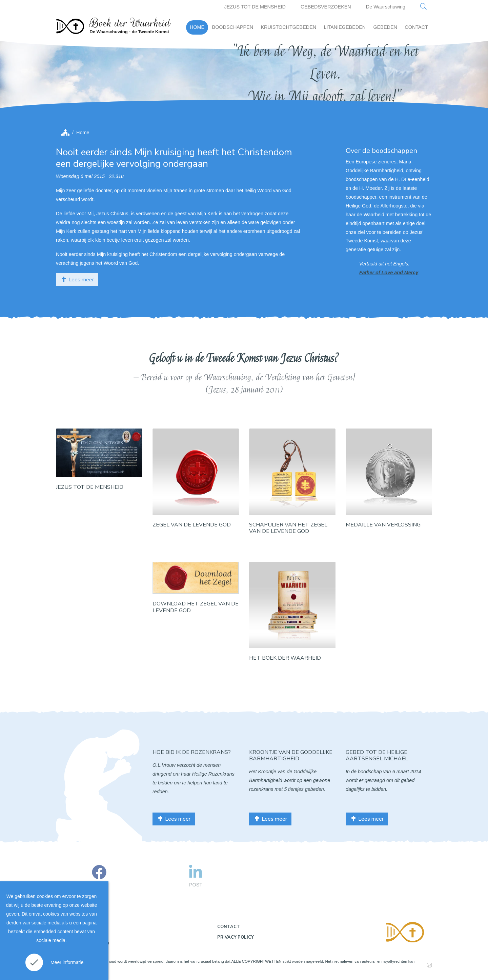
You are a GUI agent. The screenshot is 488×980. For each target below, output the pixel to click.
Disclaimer (73, 929)
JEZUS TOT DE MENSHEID (255, 7)
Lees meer (77, 280)
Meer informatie (67, 962)
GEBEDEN (385, 27)
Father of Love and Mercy (389, 273)
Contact (229, 927)
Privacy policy (236, 937)
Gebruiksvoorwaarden (85, 943)
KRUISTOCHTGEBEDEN (288, 27)
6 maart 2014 (407, 772)
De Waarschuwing (386, 7)
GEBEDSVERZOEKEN (326, 7)
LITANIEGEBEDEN (345, 27)
